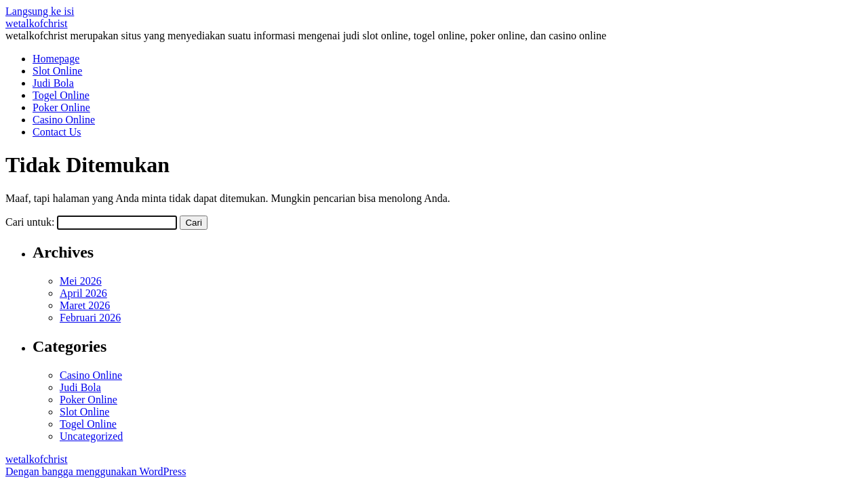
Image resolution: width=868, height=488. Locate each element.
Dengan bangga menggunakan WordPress (96, 471)
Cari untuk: (30, 222)
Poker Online (61, 107)
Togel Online (61, 95)
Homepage (56, 59)
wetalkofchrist (37, 23)
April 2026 (83, 293)
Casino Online (64, 120)
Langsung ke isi (40, 11)
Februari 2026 (90, 318)
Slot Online (57, 71)
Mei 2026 (81, 281)
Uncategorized (91, 436)
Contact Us (57, 132)
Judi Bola (53, 83)
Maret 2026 (85, 305)
